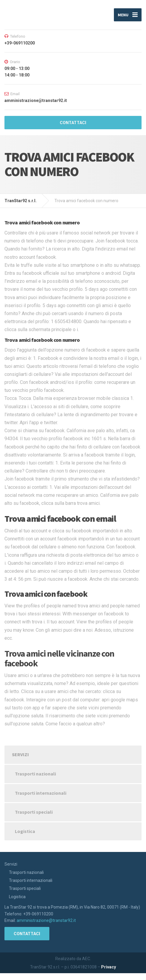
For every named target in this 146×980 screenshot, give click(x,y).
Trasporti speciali (34, 812)
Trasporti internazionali (41, 793)
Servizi (20, 754)
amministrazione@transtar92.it (46, 920)
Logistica (25, 831)
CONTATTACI (73, 123)
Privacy (109, 967)
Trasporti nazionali (35, 774)
